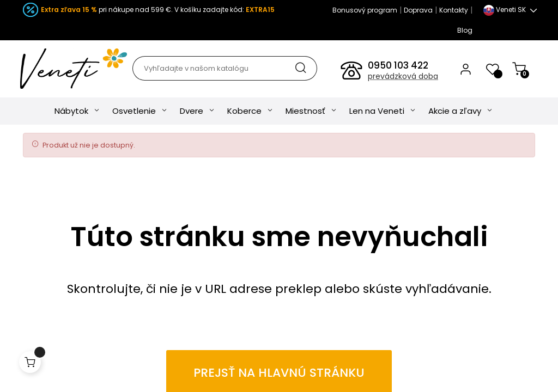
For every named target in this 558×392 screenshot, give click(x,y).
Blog (465, 30)
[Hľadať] (224, 68)
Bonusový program (365, 10)
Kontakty (454, 10)
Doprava (418, 10)
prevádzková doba (403, 76)
